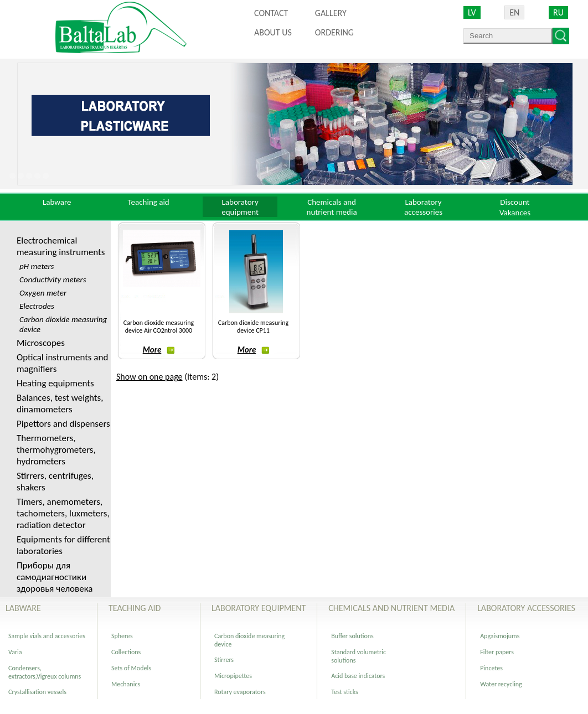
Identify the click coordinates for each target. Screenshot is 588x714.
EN (514, 12)
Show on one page (149, 377)
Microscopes (41, 343)
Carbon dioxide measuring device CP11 (253, 327)
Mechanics (126, 684)
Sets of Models (131, 668)
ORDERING (334, 32)
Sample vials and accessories (47, 636)
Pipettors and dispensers (63, 424)
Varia (15, 652)
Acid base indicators (358, 676)
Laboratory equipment (240, 207)
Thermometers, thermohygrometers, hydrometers (56, 450)
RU (558, 12)
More (159, 350)
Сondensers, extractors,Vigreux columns (45, 672)
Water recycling (501, 684)
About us (273, 32)
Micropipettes (233, 676)
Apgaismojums (500, 636)
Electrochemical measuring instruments (61, 246)
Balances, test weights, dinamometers (60, 403)
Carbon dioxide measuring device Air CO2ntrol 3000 (159, 327)
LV (472, 12)
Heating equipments (55, 383)
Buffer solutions (352, 636)
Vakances (515, 213)
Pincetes (491, 668)
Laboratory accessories (423, 207)
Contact (271, 13)
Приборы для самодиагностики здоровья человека (55, 577)
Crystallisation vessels (37, 692)
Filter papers (497, 652)
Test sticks (344, 692)
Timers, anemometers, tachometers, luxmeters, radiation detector (63, 513)
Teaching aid (149, 202)
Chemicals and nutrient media (332, 207)
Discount (515, 202)
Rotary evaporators (240, 692)
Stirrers (224, 660)
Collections (126, 652)
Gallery (331, 13)
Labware (57, 202)
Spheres (122, 636)
